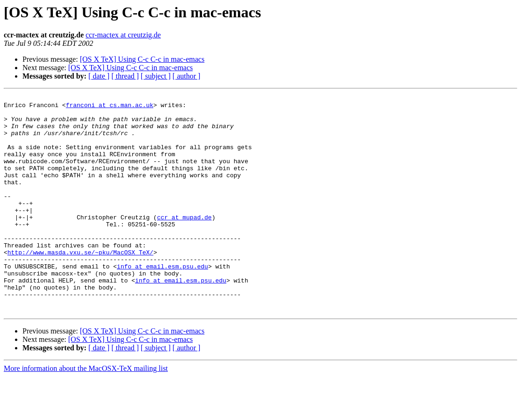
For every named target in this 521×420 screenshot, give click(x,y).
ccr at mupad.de (185, 242)
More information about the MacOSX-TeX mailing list (86, 412)
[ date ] (99, 76)
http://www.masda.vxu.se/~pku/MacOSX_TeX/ (80, 284)
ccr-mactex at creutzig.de (123, 35)
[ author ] (187, 76)
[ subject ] (156, 76)
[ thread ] (125, 76)
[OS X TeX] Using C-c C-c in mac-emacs (142, 59)
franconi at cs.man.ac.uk (110, 108)
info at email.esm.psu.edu (163, 301)
